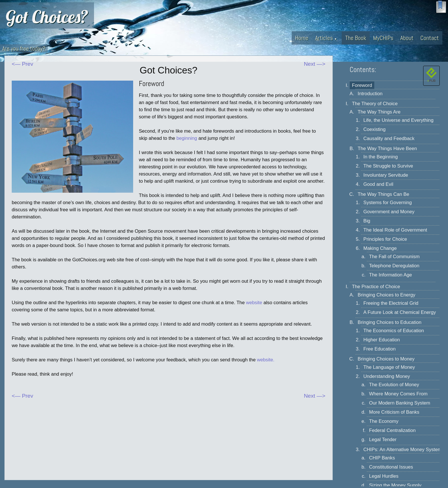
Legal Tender (383, 440)
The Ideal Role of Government (395, 230)
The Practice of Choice (376, 287)
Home (302, 38)
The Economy (384, 421)
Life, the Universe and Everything (398, 120)
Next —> (315, 64)
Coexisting (375, 129)
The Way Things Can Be (384, 194)
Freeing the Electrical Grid (391, 303)
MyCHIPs (383, 38)
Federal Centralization (392, 430)
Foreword (362, 85)
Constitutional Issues (391, 467)
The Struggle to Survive (388, 166)
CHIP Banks (382, 458)
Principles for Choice (385, 239)
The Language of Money (389, 367)
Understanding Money (387, 376)
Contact (430, 38)
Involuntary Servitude (386, 175)
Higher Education (382, 340)
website (254, 303)
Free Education (380, 349)
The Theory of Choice (375, 104)
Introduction (370, 94)
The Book (356, 38)
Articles (326, 38)
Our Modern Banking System (400, 403)
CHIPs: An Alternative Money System (403, 450)
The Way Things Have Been (387, 149)
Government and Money (389, 212)
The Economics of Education (394, 331)
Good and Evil (378, 184)
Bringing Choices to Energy (387, 295)
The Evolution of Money (394, 385)
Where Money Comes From (398, 394)
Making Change (380, 248)
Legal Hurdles (384, 476)
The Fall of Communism (394, 257)
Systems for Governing (388, 203)
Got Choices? (47, 17)
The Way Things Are (379, 112)
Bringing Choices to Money (386, 359)
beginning (187, 138)
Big (367, 221)
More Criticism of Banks (394, 412)
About (407, 38)
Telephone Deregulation (394, 266)
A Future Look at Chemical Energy (400, 312)
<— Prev (22, 64)
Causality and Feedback (389, 139)
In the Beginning (381, 157)
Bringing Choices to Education (390, 322)
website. (266, 360)
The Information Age (391, 275)
